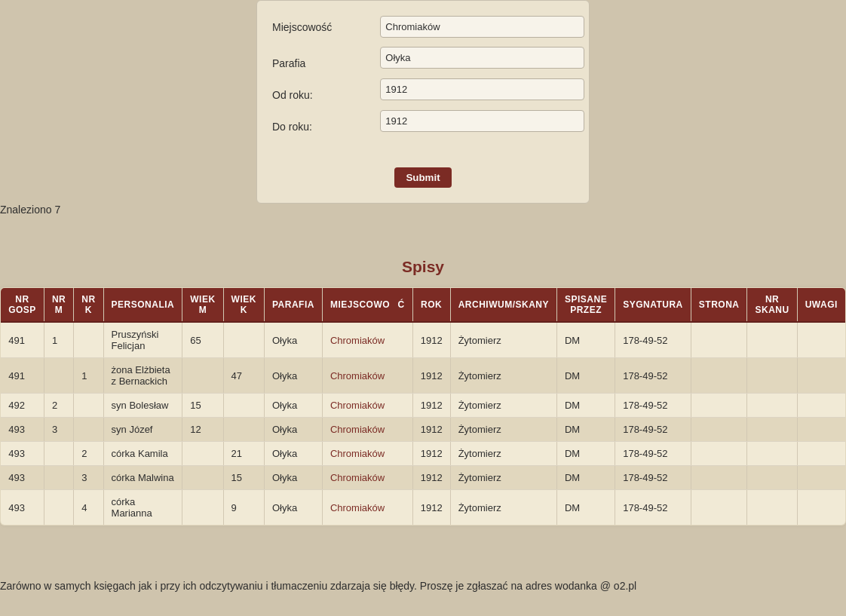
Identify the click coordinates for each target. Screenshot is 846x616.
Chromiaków (357, 340)
